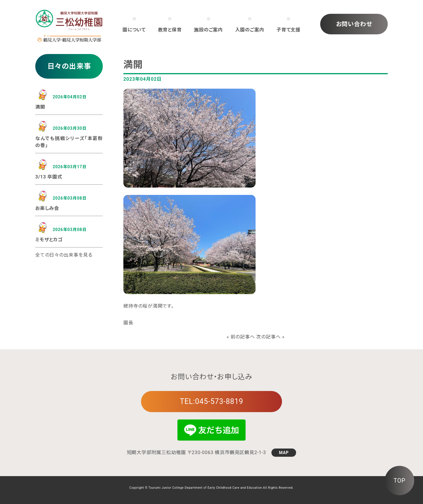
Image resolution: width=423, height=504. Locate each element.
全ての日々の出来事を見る (64, 255)
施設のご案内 (208, 30)
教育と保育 (170, 30)
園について (134, 30)
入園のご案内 (250, 30)
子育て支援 (288, 30)
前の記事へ (243, 337)
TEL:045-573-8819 (211, 401)
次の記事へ (268, 337)
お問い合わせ (354, 24)
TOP (399, 481)
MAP (284, 453)
